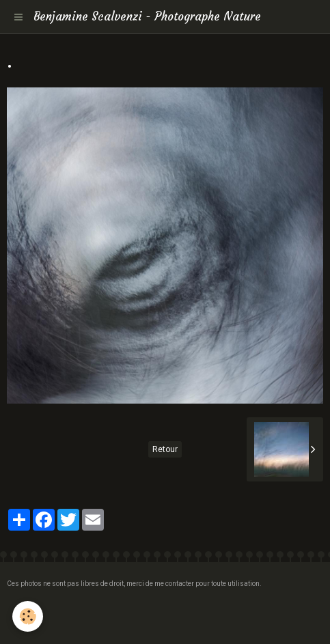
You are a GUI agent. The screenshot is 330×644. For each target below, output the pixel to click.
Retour (165, 449)
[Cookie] (28, 616)
